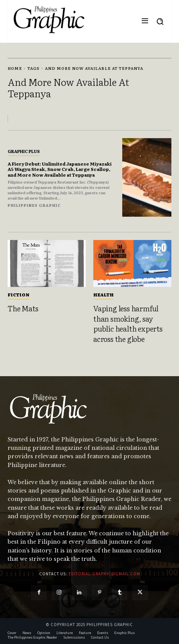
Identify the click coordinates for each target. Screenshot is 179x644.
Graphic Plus (24, 151)
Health (104, 295)
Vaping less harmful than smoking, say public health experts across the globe (128, 324)
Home (15, 68)
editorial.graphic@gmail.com (104, 574)
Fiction (18, 295)
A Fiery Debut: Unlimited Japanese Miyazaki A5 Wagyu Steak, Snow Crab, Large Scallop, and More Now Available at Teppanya (60, 169)
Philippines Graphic (34, 205)
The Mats (23, 308)
